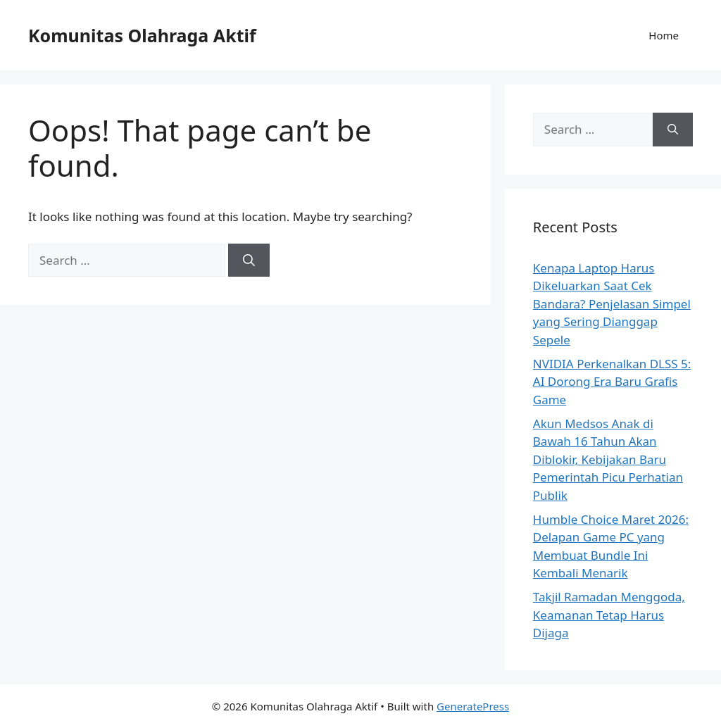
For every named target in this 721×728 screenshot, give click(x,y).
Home (664, 35)
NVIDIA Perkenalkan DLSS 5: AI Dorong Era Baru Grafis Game (612, 382)
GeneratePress (473, 706)
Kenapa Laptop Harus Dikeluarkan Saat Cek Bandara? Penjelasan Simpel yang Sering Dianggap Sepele (612, 304)
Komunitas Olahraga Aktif (142, 35)
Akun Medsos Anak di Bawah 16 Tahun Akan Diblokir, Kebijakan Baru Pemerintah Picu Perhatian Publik (608, 459)
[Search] (249, 261)
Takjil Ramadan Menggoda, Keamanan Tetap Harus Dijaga (609, 615)
